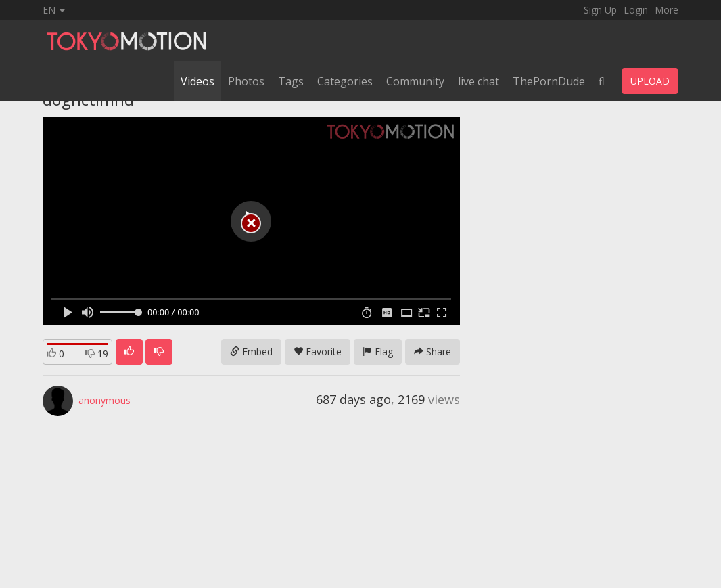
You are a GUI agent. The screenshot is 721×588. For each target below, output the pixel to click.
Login (636, 10)
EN (54, 10)
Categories (345, 81)
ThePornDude (549, 81)
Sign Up (600, 10)
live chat (479, 81)
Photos (246, 81)
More (667, 10)
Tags (291, 81)
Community (415, 81)
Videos (197, 81)
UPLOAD (650, 81)
